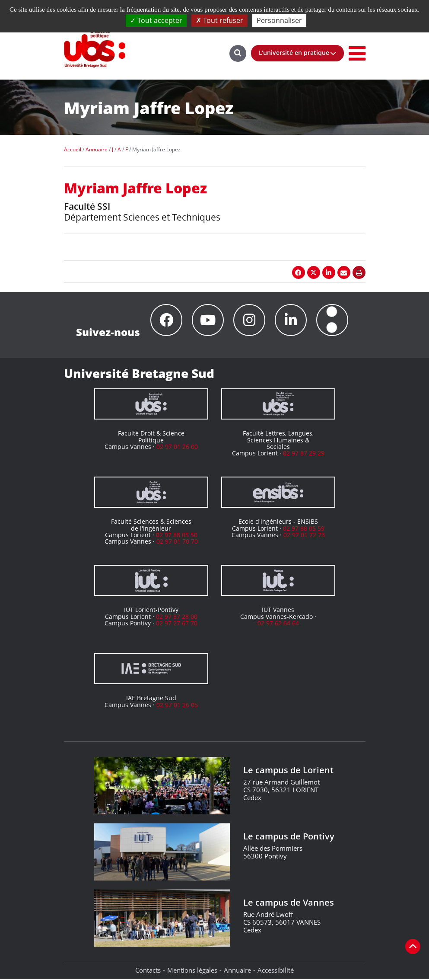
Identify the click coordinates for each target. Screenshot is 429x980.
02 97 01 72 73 (304, 536)
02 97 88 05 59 (304, 530)
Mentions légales (192, 971)
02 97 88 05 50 (177, 536)
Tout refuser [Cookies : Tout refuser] (219, 20)
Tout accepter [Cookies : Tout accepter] (156, 20)
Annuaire (237, 971)
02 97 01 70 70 (177, 543)
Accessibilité (276, 971)
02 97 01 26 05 (177, 706)
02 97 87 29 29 (304, 454)
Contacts (148, 971)
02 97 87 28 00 (177, 618)
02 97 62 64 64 (278, 624)
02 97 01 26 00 (177, 448)
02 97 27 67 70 (177, 624)
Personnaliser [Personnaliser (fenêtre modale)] (279, 20)
